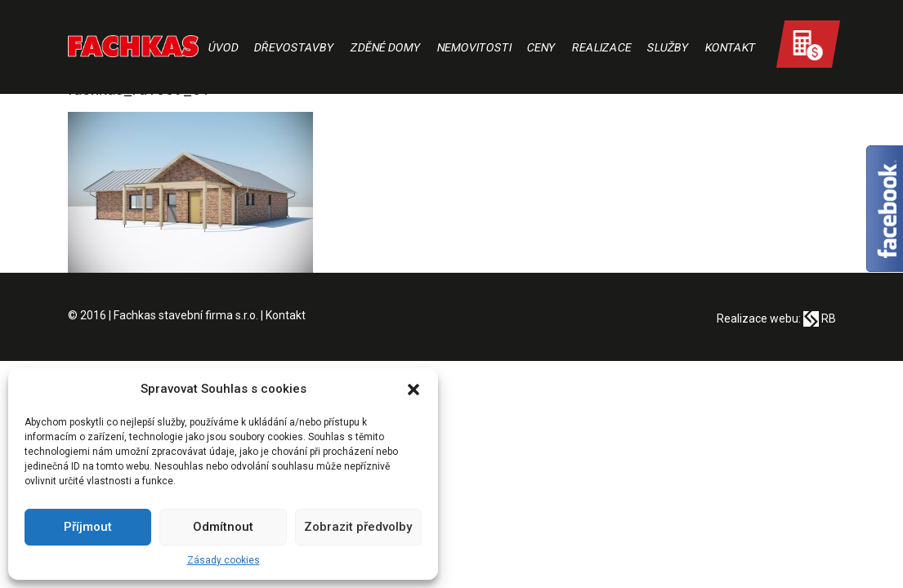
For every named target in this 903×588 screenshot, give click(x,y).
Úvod (223, 47)
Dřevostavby (295, 47)
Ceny (542, 47)
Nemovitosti (474, 47)
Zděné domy (385, 47)
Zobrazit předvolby (358, 527)
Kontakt (730, 47)
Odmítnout (223, 527)
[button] (414, 390)
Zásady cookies (224, 560)
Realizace (601, 47)
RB (820, 318)
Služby (668, 47)
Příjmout (88, 527)
